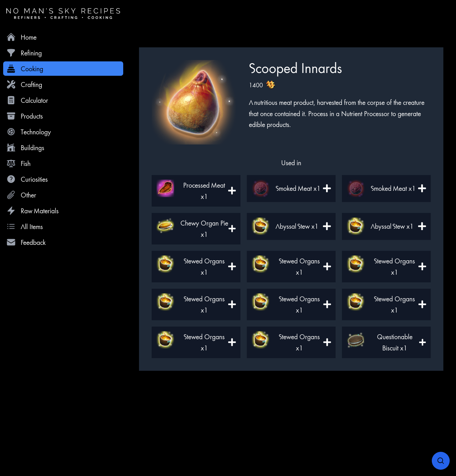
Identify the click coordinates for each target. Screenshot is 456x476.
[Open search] (441, 461)
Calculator (27, 100)
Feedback (26, 242)
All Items (25, 226)
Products (25, 116)
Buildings (25, 148)
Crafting (24, 84)
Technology (29, 132)
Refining (24, 53)
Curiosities (27, 179)
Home (21, 37)
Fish (18, 163)
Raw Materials (32, 211)
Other (21, 195)
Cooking (25, 69)
